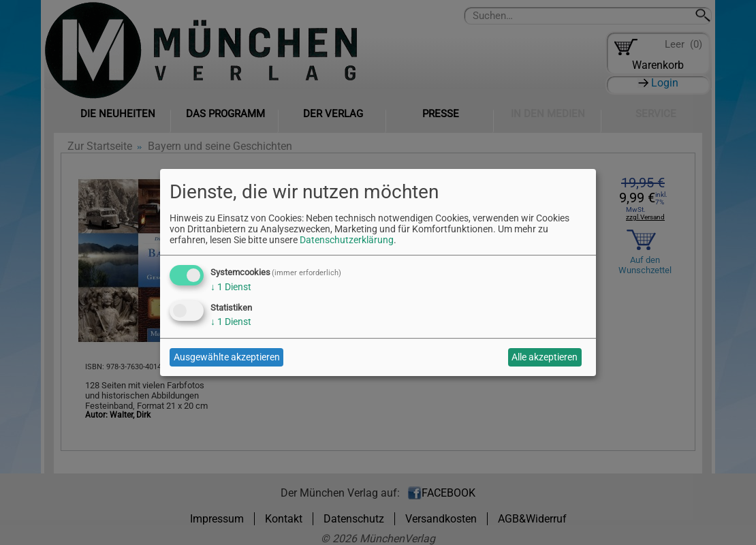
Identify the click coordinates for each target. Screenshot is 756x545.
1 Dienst (231, 287)
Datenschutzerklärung (347, 240)
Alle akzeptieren (545, 357)
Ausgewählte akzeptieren (227, 357)
